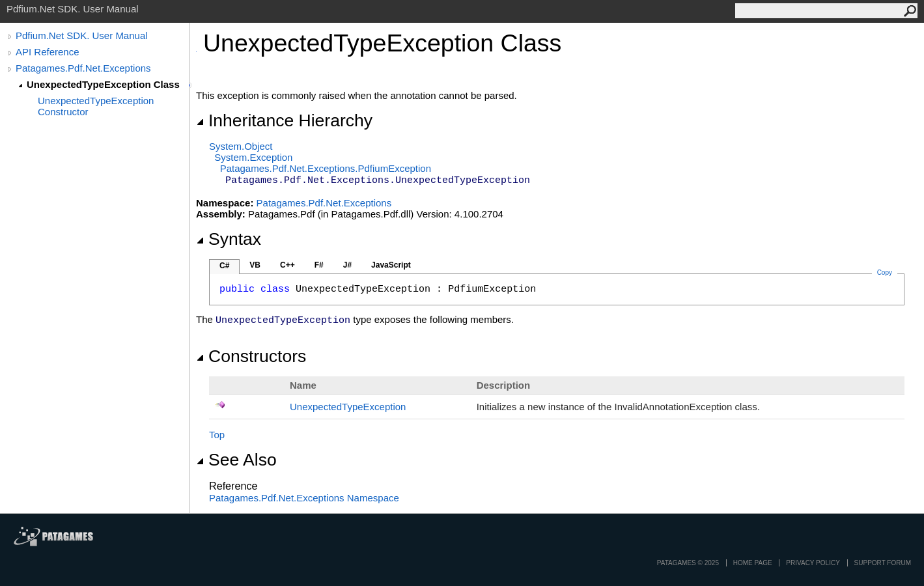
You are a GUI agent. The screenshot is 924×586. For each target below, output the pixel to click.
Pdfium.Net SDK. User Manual (82, 35)
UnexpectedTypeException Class (103, 84)
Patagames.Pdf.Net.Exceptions (83, 68)
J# (347, 265)
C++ (287, 265)
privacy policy (813, 563)
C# (224, 266)
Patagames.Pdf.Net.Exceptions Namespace (304, 498)
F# (319, 265)
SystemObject (241, 146)
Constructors (251, 356)
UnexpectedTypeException (348, 407)
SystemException (253, 157)
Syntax (229, 239)
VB (255, 265)
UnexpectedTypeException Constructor (96, 106)
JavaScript (391, 265)
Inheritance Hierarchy (284, 120)
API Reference (48, 52)
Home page (753, 563)
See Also (236, 460)
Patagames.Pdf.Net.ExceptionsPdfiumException (326, 168)
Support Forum (883, 563)
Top (217, 435)
